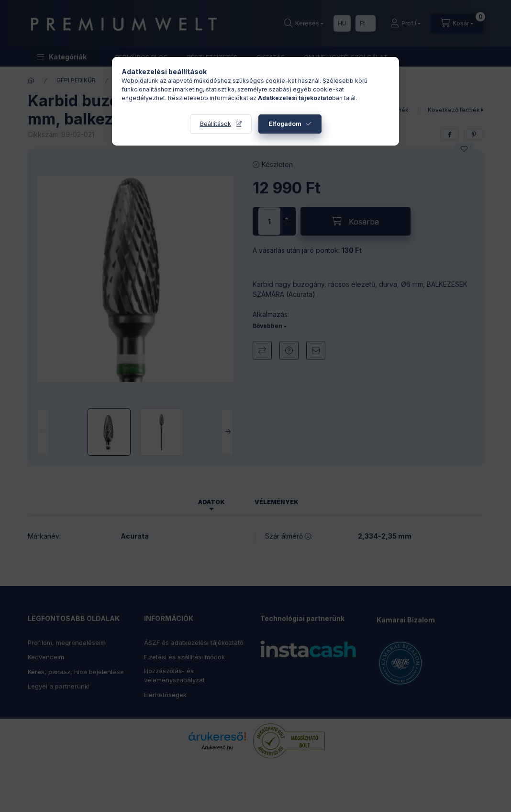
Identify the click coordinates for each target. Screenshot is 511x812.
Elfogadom (285, 124)
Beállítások (216, 124)
